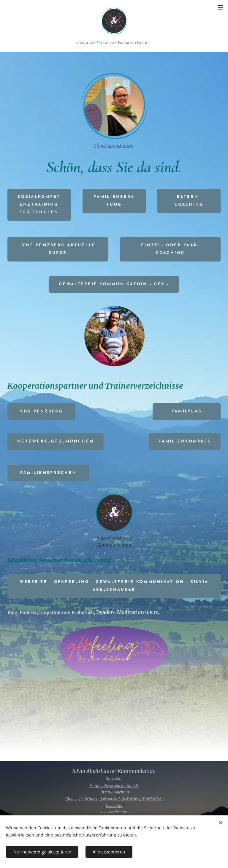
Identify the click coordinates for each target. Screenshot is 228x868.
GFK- (104, 812)
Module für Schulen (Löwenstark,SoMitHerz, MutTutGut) (114, 799)
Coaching (114, 805)
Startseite (114, 779)
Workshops (118, 812)
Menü (221, 8)
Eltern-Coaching (114, 792)
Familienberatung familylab (114, 786)
